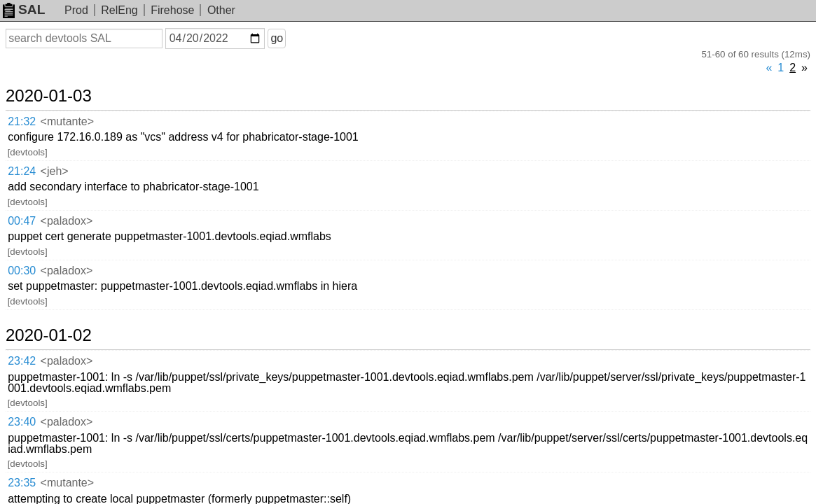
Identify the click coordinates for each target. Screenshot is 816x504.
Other (221, 10)
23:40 (36, 235)
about (785, 490)
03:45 (36, 347)
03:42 (36, 365)
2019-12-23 (65, 295)
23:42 (36, 206)
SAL (24, 9)
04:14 (36, 318)
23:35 (36, 264)
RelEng (119, 10)
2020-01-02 (65, 183)
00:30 (36, 152)
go (293, 38)
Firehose (172, 10)
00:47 (36, 133)
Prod (76, 10)
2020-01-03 (65, 75)
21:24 (36, 116)
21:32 (36, 98)
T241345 (581, 317)
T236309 (409, 364)
